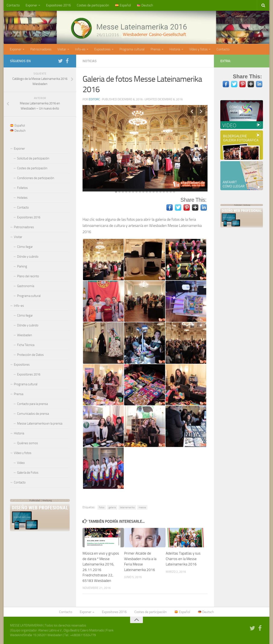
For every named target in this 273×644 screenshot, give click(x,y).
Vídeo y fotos (198, 49)
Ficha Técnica (26, 345)
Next (201, 111)
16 (167, 192)
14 (160, 192)
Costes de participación (93, 5)
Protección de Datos (30, 355)
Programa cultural (132, 49)
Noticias (90, 61)
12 (154, 192)
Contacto (13, 5)
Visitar (62, 49)
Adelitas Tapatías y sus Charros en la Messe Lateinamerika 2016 (183, 559)
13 (157, 192)
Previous (192, 111)
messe (142, 507)
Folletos (22, 188)
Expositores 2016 (58, 5)
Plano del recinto (28, 276)
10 (147, 192)
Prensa (155, 49)
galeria (112, 507)
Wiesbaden (25, 335)
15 (164, 192)
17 (171, 192)
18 (174, 192)
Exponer (31, 5)
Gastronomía (26, 286)
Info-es (80, 49)
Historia (175, 49)
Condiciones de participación (36, 178)
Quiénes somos (28, 443)
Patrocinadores (41, 49)
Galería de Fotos (28, 473)
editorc (94, 99)
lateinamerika (127, 507)
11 (150, 192)
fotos (102, 507)
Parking (22, 266)
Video (21, 463)
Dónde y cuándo (28, 257)
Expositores (102, 49)
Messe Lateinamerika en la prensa (40, 423)
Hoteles (22, 198)
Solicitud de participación (33, 158)
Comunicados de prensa (33, 414)
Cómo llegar (25, 247)
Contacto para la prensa (32, 404)
